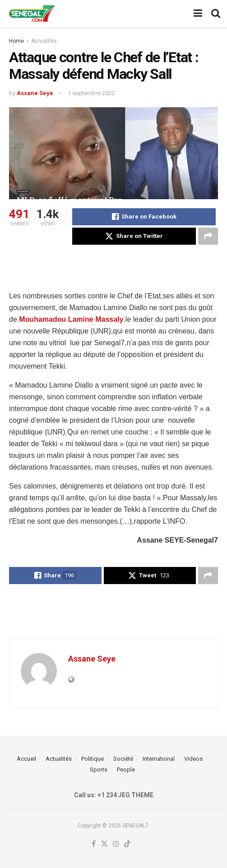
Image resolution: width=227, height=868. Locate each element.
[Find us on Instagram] (116, 844)
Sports (99, 770)
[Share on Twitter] (134, 236)
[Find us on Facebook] (94, 844)
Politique (93, 759)
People (126, 770)
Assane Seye (35, 93)
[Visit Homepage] (32, 14)
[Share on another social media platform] (208, 236)
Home (16, 41)
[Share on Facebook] (144, 217)
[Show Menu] (198, 14)
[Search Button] (216, 14)
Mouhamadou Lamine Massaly (71, 319)
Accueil (26, 759)
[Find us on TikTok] (127, 844)
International (159, 759)
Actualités (44, 41)
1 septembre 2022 (91, 93)
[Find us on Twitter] (104, 844)
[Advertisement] (114, 267)
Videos (193, 759)
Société (123, 759)
